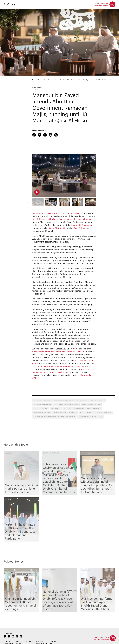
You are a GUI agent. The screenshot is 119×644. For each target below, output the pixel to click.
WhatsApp (56, 135)
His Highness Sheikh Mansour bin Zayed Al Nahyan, (57, 213)
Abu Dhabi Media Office (91, 404)
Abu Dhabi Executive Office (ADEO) (90, 400)
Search (8, 4)
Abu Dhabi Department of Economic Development (53, 400)
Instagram (17, 636)
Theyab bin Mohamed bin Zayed (90, 417)
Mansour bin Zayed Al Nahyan (65, 412)
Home (34, 80)
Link (34, 135)
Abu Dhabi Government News (67, 404)
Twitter (40, 135)
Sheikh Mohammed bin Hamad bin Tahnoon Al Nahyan (58, 352)
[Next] (99, 202)
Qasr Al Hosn (80, 228)
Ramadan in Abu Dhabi (103, 412)
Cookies (29, 641)
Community (42, 80)
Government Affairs (42, 412)
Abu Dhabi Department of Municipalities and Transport (58, 366)
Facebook (45, 135)
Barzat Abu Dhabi (57, 228)
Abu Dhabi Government (82, 225)
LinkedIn (50, 135)
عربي (13, 4)
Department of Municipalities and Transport (82, 408)
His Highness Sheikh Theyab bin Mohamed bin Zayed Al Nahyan (62, 219)
